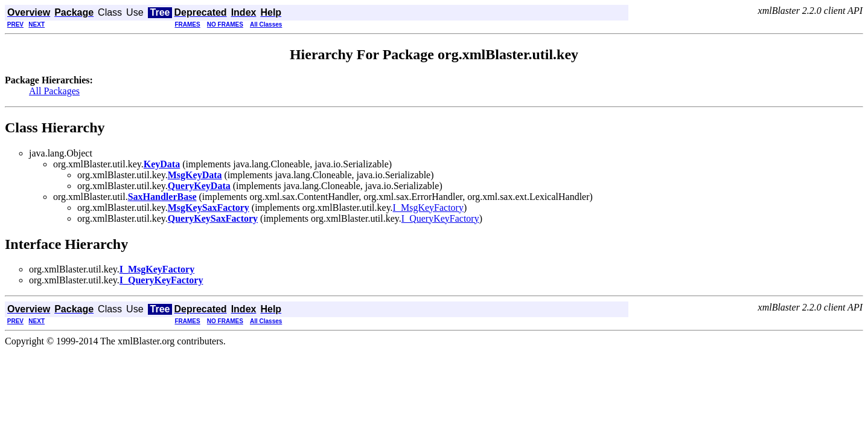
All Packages (54, 91)
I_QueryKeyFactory (440, 218)
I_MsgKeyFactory (428, 208)
